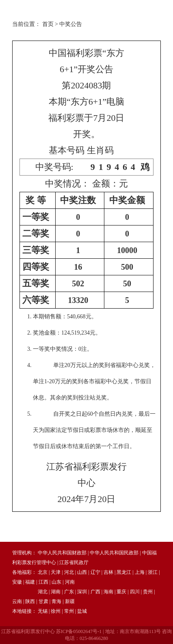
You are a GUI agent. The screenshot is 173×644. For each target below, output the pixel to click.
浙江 (153, 572)
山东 (56, 582)
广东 (69, 592)
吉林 (108, 572)
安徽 (17, 582)
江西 (43, 582)
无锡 (43, 611)
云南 (17, 601)
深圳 (82, 592)
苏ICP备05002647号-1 (79, 631)
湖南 (56, 592)
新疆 (70, 601)
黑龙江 (124, 572)
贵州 (148, 592)
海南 (108, 592)
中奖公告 (71, 24)
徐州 (56, 611)
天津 (56, 572)
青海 (56, 601)
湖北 (43, 592)
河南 (70, 582)
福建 (30, 582)
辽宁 (95, 572)
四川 (135, 592)
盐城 (82, 611)
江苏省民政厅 (74, 562)
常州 (69, 611)
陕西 (30, 601)
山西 (82, 572)
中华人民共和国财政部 (62, 553)
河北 (69, 572)
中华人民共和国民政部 (114, 553)
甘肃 (43, 601)
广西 (95, 592)
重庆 (121, 592)
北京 (43, 572)
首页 (48, 24)
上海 (140, 572)
